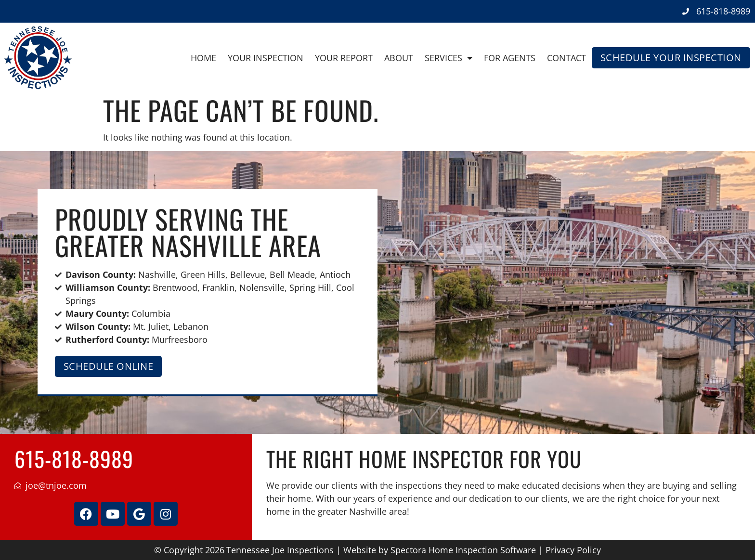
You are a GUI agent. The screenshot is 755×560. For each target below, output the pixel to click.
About (399, 58)
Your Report (344, 58)
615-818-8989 (74, 459)
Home (203, 58)
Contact (566, 58)
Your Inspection (266, 58)
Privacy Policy (573, 550)
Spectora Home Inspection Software (463, 550)
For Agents (510, 58)
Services (449, 58)
